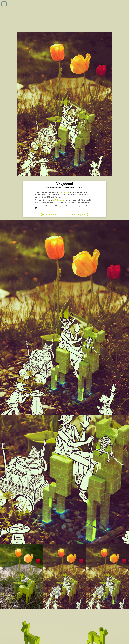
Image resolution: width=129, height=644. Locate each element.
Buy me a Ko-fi (48, 214)
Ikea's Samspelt (58, 200)
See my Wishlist (80, 214)
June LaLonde (64, 192)
